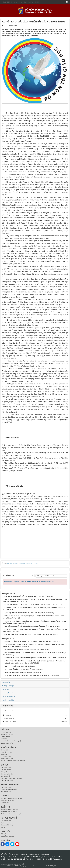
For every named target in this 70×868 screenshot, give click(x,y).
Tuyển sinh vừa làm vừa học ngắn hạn (13, 814)
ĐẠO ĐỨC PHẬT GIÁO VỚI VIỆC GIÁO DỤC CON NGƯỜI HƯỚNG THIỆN (27, 635)
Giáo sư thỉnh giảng (7, 825)
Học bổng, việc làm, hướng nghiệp (11, 798)
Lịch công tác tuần (8, 693)
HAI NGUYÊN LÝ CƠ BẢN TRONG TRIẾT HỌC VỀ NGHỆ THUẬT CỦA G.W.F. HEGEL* (31, 658)
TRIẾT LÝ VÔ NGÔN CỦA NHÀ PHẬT (16, 666)
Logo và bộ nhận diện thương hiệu (11, 741)
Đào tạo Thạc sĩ (6, 772)
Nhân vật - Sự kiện (8, 686)
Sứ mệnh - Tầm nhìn (7, 735)
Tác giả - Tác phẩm (8, 700)
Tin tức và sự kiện (8, 747)
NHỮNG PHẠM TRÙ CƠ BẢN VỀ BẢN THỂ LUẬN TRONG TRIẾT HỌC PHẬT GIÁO (29, 605)
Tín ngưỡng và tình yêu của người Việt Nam (18, 672)
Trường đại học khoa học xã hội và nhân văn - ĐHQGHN (21, 2)
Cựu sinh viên (5, 803)
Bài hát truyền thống (7, 743)
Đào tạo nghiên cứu (7, 774)
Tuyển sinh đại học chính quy (10, 810)
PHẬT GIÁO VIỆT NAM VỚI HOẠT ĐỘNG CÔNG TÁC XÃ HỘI (23, 650)
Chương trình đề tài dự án (9, 789)
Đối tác (3, 827)
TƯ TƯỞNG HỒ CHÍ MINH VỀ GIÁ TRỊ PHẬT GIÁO (20, 669)
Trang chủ (4, 864)
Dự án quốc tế (5, 823)
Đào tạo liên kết (6, 776)
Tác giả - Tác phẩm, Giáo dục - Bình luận (13, 761)
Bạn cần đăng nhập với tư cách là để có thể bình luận (29, 582)
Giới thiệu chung (6, 768)
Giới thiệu (5, 730)
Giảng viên (4, 739)
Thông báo (5, 689)
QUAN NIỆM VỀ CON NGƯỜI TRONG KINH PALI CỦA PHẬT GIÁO (25, 613)
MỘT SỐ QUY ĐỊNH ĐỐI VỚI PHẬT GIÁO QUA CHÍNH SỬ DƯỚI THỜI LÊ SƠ (28, 626)
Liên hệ (22, 864)
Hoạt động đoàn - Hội (7, 801)
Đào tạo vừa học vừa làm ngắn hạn (12, 778)
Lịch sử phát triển (6, 732)
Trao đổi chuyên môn (7, 836)
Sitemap (10, 864)
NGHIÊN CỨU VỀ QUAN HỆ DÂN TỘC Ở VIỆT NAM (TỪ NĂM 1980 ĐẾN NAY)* (28, 641)
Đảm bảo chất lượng (7, 780)
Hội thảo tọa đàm (6, 792)
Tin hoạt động (6, 682)
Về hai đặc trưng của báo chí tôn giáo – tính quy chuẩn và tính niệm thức (28, 675)
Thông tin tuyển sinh (8, 696)
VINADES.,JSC (52, 866)
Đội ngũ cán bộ (6, 834)
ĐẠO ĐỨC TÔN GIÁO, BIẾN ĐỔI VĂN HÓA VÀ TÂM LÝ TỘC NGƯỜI (25, 596)
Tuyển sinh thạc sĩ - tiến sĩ (9, 812)
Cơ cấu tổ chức (6, 737)
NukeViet (38, 866)
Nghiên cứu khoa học (10, 785)
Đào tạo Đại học (6, 770)
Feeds (16, 864)
